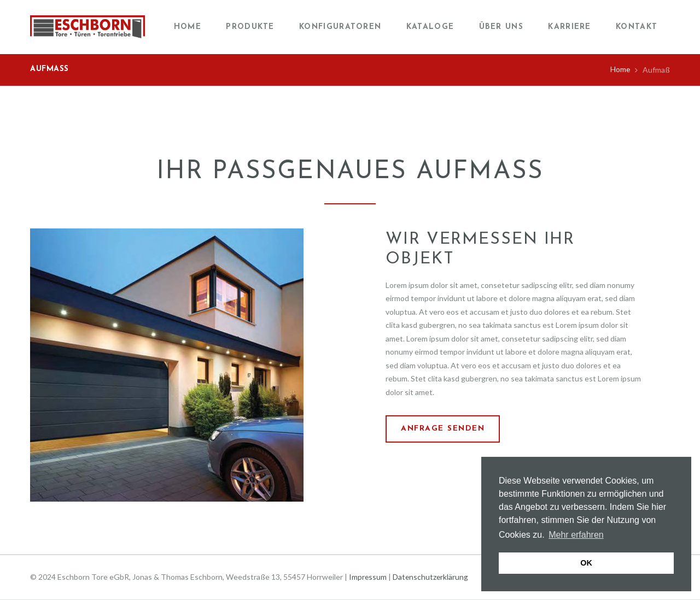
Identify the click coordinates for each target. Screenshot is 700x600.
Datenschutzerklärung (431, 577)
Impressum (368, 577)
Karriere (569, 27)
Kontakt (637, 27)
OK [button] (586, 563)
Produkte (250, 27)
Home (188, 27)
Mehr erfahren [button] (576, 535)
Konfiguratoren (340, 27)
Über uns (501, 27)
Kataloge (430, 27)
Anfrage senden (444, 429)
